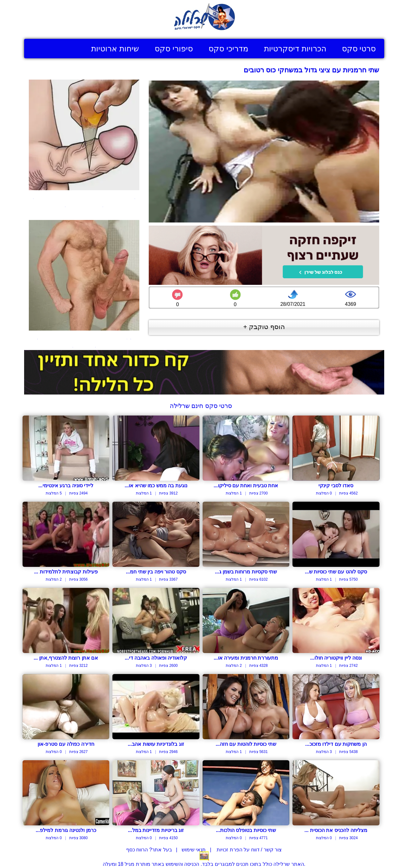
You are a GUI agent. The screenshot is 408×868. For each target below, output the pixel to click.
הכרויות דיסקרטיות (295, 49)
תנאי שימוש (194, 850)
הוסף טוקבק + (264, 327)
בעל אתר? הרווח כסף (149, 850)
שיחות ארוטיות (115, 49)
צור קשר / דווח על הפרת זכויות (249, 850)
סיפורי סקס (174, 49)
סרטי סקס (359, 49)
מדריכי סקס (228, 49)
